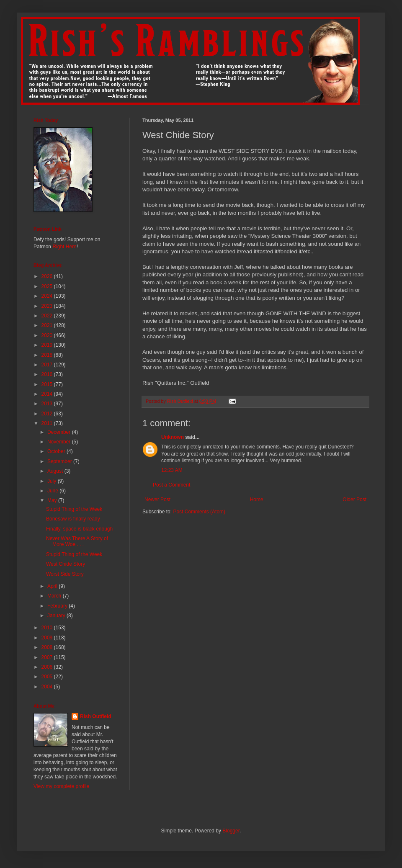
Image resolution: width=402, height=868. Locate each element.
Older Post (354, 500)
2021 (48, 325)
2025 (48, 286)
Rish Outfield (96, 716)
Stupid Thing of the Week (74, 509)
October (57, 451)
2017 (48, 365)
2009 (48, 638)
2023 (48, 306)
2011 (48, 423)
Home (257, 500)
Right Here (64, 247)
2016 (48, 374)
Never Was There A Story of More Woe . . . (77, 541)
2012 (48, 414)
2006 (48, 667)
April (53, 586)
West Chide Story (66, 564)
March (55, 596)
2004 (48, 687)
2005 (48, 677)
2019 (48, 345)
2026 (48, 276)
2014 (48, 394)
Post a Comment (171, 485)
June (53, 491)
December (60, 432)
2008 (48, 647)
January (57, 616)
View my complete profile (61, 786)
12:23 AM (172, 470)
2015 (48, 384)
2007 (48, 657)
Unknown (173, 437)
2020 (48, 335)
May (53, 500)
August (56, 471)
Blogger (231, 831)
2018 (48, 355)
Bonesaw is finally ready (73, 519)
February (58, 606)
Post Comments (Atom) (199, 512)
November (60, 442)
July (53, 481)
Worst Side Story (65, 574)
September (60, 461)
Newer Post (157, 500)
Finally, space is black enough (79, 529)
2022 (48, 316)
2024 (48, 296)
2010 (48, 628)
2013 (48, 404)
